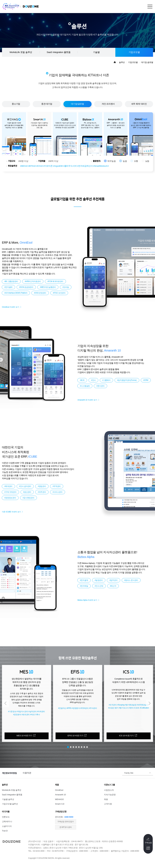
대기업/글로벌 (77, 104)
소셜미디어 (7, 826)
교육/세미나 (7, 821)
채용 (106, 799)
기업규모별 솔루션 (10, 804)
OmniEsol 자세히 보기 (11, 307)
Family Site (129, 773)
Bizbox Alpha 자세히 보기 (87, 600)
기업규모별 (134, 52)
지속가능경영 (110, 795)
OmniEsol (59, 790)
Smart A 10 (60, 804)
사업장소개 (109, 790)
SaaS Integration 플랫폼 (59, 52)
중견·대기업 (47, 104)
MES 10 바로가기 (24, 736)
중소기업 (16, 104)
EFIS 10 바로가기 (75, 736)
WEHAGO (59, 799)
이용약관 (27, 773)
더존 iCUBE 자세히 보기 (11, 512)
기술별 (96, 52)
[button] (5, 703)
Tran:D (5, 831)
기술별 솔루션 (8, 799)
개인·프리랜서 (108, 104)
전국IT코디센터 (66, 827)
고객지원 (108, 804)
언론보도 (6, 817)
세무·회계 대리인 (139, 104)
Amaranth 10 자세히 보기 (87, 400)
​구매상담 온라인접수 (66, 822)
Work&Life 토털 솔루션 (21, 52)
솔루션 (122, 62)
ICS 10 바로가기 (126, 736)
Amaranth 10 (60, 795)
